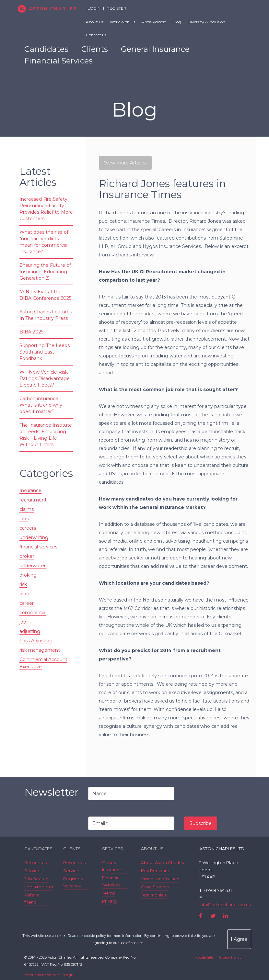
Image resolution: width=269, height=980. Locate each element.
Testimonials (154, 895)
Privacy (110, 901)
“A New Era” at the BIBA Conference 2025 (45, 295)
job (23, 622)
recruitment (33, 500)
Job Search (36, 879)
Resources (35, 862)
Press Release (154, 22)
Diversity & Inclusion (206, 22)
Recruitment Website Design (49, 975)
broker (27, 556)
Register (117, 8)
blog (24, 594)
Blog (177, 22)
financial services (38, 547)
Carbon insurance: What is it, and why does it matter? (41, 405)
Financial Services (58, 61)
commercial (33, 613)
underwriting (34, 537)
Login (94, 8)
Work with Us (123, 22)
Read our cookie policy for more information (105, 936)
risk (23, 584)
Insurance (30, 490)
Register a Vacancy (74, 882)
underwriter (33, 566)
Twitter (213, 916)
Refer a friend (32, 898)
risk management (40, 650)
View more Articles (125, 163)
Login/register (39, 887)
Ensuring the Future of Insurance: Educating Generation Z (45, 272)
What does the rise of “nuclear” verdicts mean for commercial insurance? (44, 242)
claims (27, 509)
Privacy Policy (229, 957)
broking (28, 575)
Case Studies (155, 887)
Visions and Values (160, 879)
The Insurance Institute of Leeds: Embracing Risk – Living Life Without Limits (46, 435)
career (27, 603)
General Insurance (155, 49)
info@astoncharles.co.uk (225, 905)
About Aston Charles (162, 862)
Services (33, 871)
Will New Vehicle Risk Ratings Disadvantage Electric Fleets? (45, 378)
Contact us (96, 35)
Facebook (201, 916)
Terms (108, 893)
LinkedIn (225, 916)
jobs (24, 519)
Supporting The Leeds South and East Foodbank (45, 352)
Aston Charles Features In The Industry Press (46, 315)
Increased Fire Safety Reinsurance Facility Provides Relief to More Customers (46, 209)
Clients (95, 49)
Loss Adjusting (36, 641)
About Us (95, 22)
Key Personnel (156, 871)
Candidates (46, 49)
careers (28, 528)
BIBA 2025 (31, 332)
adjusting (30, 631)
